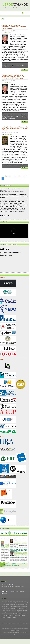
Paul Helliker (13, 115)
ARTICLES (4, 592)
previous (9, 176)
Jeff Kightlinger (5, 65)
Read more (25, 70)
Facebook (11, 584)
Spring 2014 (8, 32)
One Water (14, 165)
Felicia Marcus (5, 115)
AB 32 (11, 67)
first (4, 176)
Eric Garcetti (8, 165)
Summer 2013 (9, 134)
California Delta (5, 67)
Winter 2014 (8, 82)
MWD (11, 65)
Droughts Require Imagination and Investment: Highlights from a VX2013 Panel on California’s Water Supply (13, 77)
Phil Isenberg (20, 115)
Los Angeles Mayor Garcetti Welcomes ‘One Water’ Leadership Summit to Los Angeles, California (15, 128)
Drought (22, 65)
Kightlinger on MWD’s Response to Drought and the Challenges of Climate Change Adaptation (14, 27)
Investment (12, 119)
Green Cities (21, 165)
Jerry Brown (16, 65)
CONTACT (4, 593)
